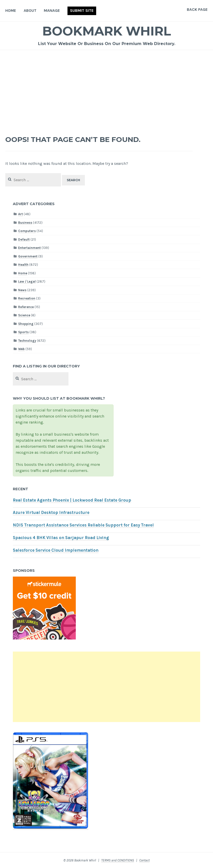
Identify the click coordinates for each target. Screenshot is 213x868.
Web (21, 349)
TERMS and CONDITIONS (118, 860)
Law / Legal (27, 281)
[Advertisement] (106, 88)
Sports (23, 332)
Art (21, 214)
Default (24, 239)
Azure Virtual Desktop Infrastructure (51, 513)
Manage (52, 10)
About (30, 10)
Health (23, 265)
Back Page (197, 9)
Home (11, 10)
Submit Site (82, 10)
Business (25, 223)
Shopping (26, 324)
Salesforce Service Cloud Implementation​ (56, 550)
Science (24, 315)
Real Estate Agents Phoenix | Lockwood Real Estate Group (72, 500)
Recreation (27, 298)
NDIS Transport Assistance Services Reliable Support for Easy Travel (83, 525)
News (22, 290)
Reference (26, 307)
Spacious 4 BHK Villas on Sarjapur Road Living (61, 538)
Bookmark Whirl (107, 31)
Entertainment (29, 248)
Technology (27, 341)
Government (28, 256)
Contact (144, 860)
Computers (27, 231)
